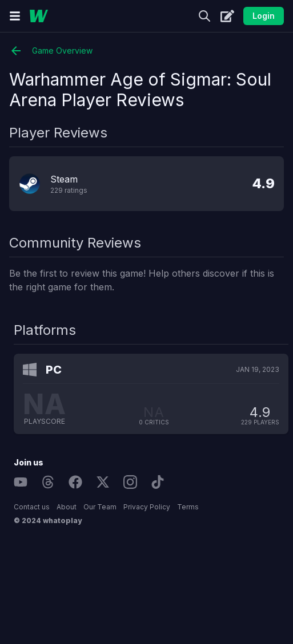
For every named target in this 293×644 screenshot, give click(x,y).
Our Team (100, 507)
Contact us (32, 507)
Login (264, 16)
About (67, 507)
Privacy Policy (147, 507)
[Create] (227, 16)
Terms (188, 507)
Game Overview (51, 51)
